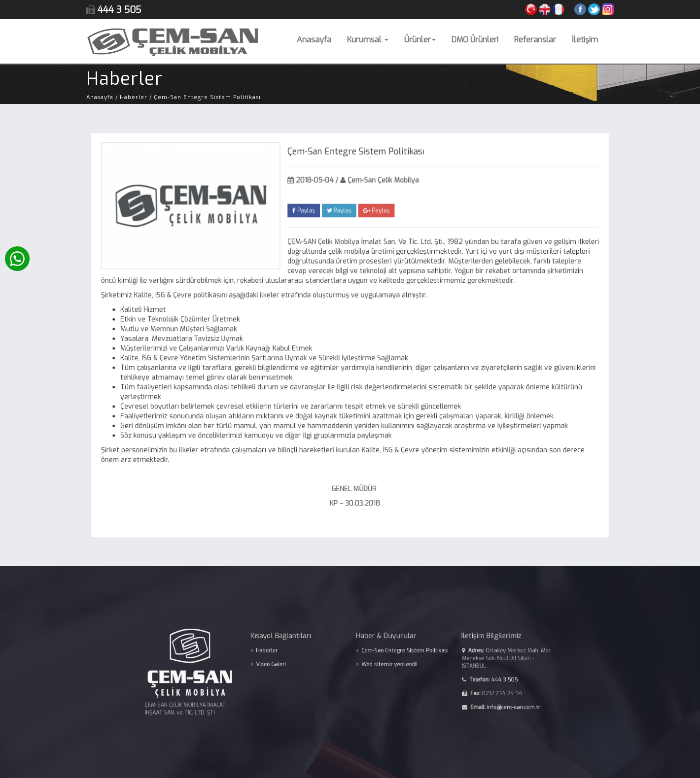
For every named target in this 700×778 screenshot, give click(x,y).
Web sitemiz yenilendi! (384, 666)
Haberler (280, 654)
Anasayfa (314, 40)
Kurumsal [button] (368, 40)
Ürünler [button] (420, 40)
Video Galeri (283, 666)
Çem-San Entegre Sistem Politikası (397, 654)
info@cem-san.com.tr (489, 702)
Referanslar (535, 40)
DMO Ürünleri (475, 40)
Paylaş (305, 214)
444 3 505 (481, 679)
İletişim (585, 40)
